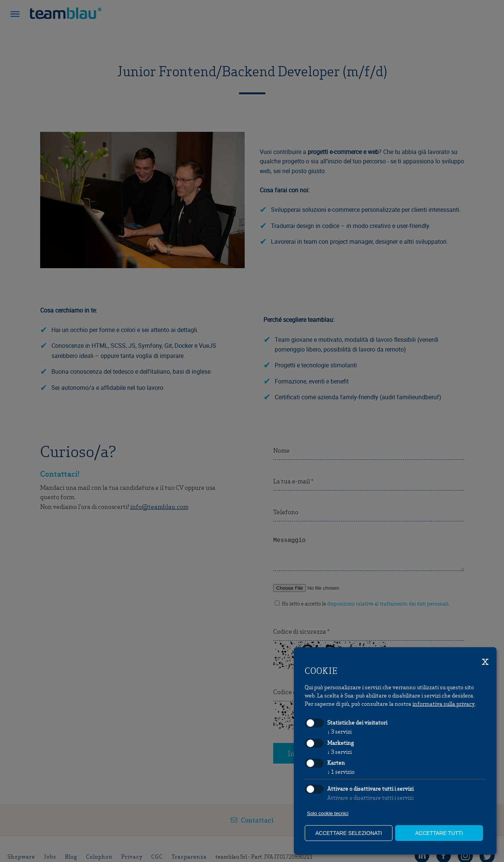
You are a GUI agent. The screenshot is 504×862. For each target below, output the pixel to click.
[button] (15, 15)
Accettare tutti (439, 833)
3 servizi (339, 731)
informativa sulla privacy (444, 703)
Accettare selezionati (349, 833)
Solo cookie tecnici (328, 813)
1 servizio (341, 771)
